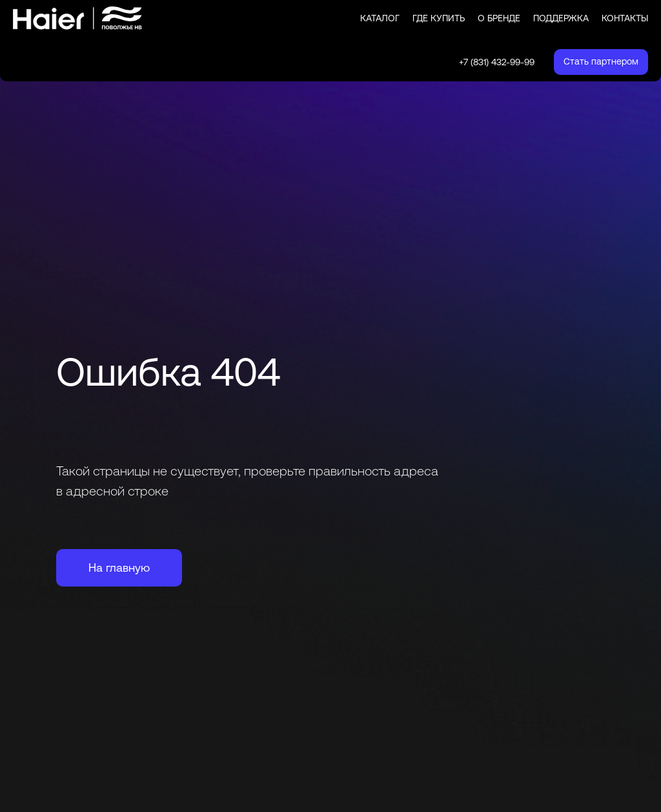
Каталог (380, 18)
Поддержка (561, 18)
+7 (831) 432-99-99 (497, 62)
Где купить (439, 18)
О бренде (499, 18)
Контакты (625, 18)
